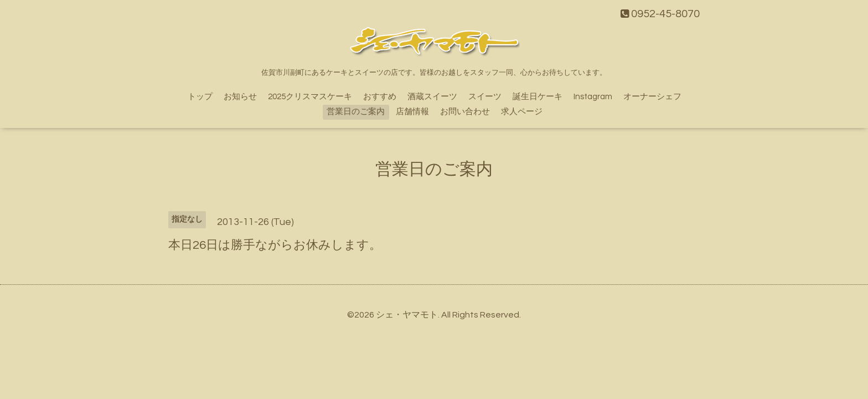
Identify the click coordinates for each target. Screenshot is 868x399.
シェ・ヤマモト (407, 315)
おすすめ (380, 97)
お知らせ (240, 97)
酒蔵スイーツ (432, 97)
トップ (200, 97)
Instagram (593, 97)
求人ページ (522, 112)
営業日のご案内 (356, 112)
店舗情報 (412, 112)
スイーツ (485, 97)
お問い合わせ (465, 112)
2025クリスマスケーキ (310, 97)
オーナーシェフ (652, 97)
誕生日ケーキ (538, 97)
